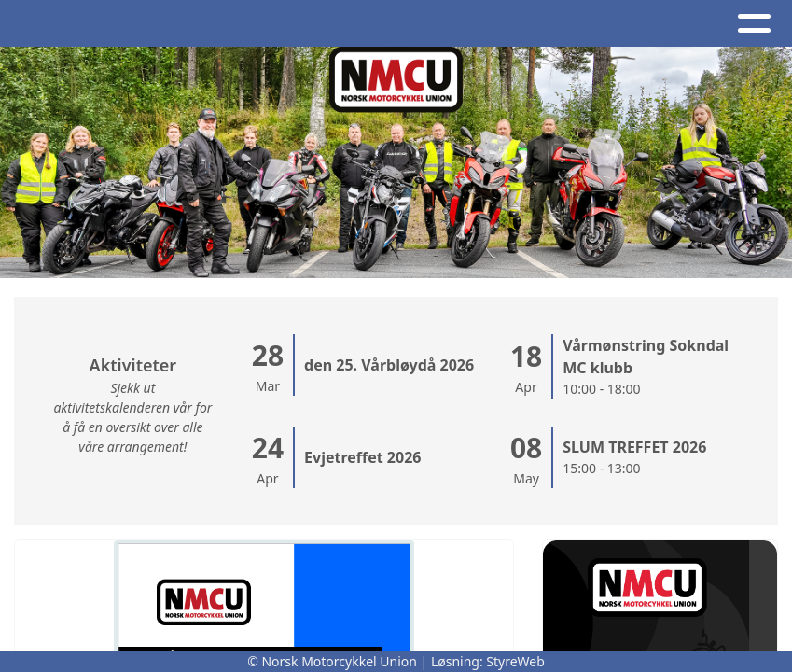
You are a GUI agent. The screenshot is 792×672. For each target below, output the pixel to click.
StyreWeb (515, 661)
